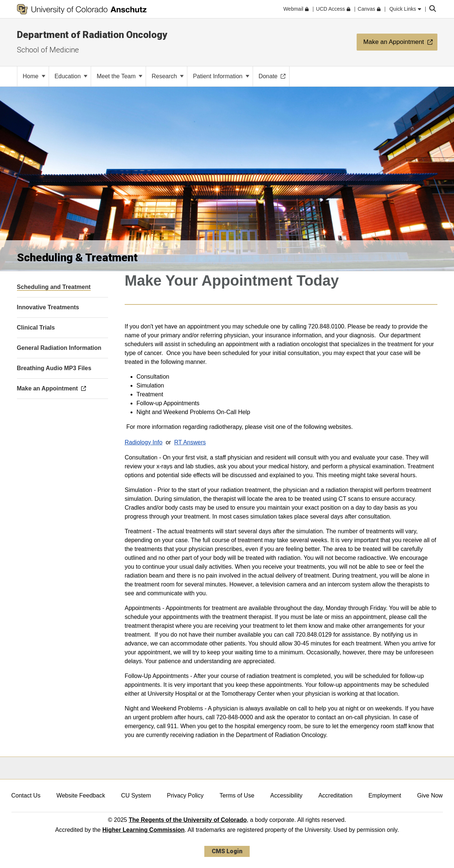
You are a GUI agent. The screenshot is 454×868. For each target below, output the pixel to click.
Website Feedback (81, 795)
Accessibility (286, 795)
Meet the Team (119, 76)
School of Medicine (48, 50)
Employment (385, 795)
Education (71, 76)
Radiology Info (143, 442)
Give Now (430, 795)
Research (168, 76)
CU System (136, 795)
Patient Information (221, 76)
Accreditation (335, 795)
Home (34, 76)
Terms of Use (237, 795)
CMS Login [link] (227, 851)
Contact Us (26, 795)
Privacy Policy (185, 795)
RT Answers (190, 442)
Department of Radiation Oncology (92, 35)
